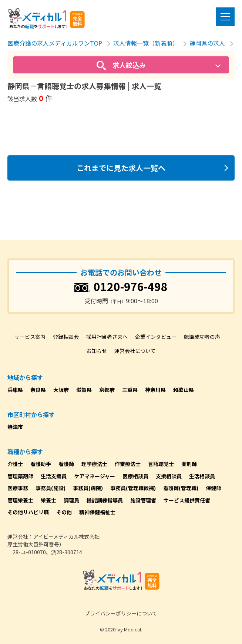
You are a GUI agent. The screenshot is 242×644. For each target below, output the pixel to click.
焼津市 (15, 427)
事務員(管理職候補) (133, 488)
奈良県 (38, 390)
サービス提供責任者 (187, 500)
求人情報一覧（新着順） (146, 43)
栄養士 (48, 500)
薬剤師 (189, 464)
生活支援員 (54, 476)
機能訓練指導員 (105, 500)
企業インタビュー (156, 337)
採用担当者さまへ (107, 337)
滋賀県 (84, 390)
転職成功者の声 (202, 337)
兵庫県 (15, 390)
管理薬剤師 (20, 476)
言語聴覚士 (161, 464)
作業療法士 (128, 464)
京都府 (107, 390)
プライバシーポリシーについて (121, 613)
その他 (64, 512)
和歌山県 (184, 390)
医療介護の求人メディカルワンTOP (55, 43)
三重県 (130, 390)
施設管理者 (143, 500)
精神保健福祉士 (97, 512)
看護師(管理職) (181, 488)
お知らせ (97, 351)
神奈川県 (155, 390)
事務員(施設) (51, 488)
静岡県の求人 (207, 43)
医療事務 (18, 488)
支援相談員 (169, 476)
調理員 (71, 500)
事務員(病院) (88, 488)
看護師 (66, 464)
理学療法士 (94, 464)
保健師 (214, 488)
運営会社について (135, 351)
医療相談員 (135, 476)
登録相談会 (66, 337)
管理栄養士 (20, 500)
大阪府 (61, 390)
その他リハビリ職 (28, 512)
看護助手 (41, 464)
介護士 (15, 464)
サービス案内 (30, 337)
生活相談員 (202, 476)
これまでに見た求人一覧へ (121, 168)
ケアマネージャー (95, 476)
